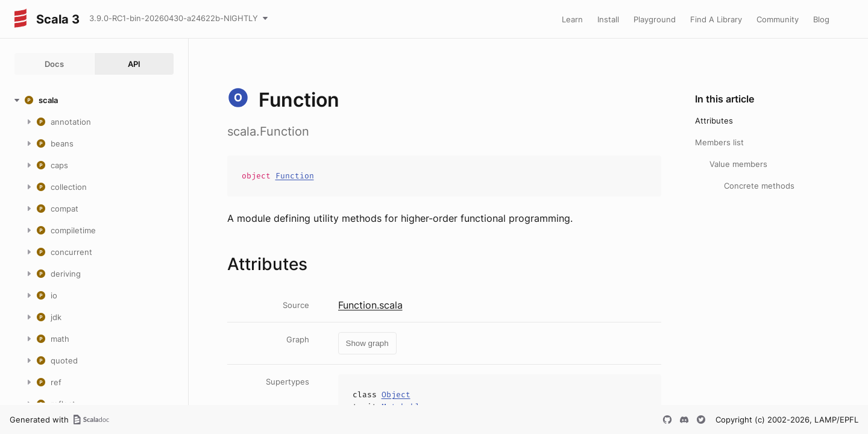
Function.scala (370, 305)
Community (778, 19)
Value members (738, 164)
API (134, 64)
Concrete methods (759, 186)
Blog (821, 19)
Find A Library (716, 19)
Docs (54, 64)
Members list (719, 142)
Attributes (714, 121)
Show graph (367, 343)
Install (608, 19)
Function (295, 176)
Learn (572, 19)
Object (396, 395)
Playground (655, 19)
